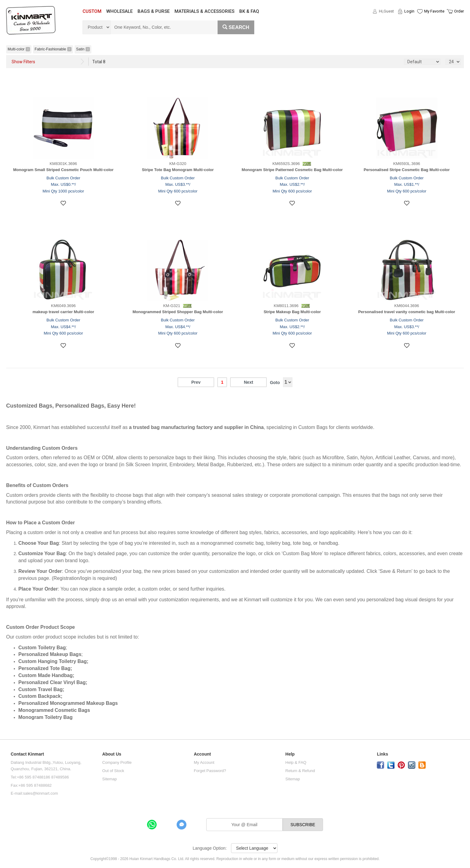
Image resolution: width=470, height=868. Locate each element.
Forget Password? (210, 771)
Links (382, 754)
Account (202, 754)
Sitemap (110, 779)
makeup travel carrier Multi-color (63, 312)
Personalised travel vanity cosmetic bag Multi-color (407, 312)
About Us (112, 754)
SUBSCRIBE (303, 825)
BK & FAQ (249, 11)
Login (409, 11)
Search (236, 27)
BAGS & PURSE (154, 11)
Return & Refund (300, 771)
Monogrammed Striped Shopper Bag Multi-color (178, 312)
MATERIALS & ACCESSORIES (204, 11)
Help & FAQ (296, 762)
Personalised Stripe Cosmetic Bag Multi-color (407, 170)
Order (459, 11)
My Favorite (434, 11)
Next (248, 382)
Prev (196, 382)
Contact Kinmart (27, 754)
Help (290, 754)
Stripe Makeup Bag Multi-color (292, 312)
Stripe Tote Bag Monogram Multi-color (178, 170)
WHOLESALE (119, 11)
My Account (204, 762)
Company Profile (117, 762)
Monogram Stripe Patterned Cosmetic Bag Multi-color (292, 170)
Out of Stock (113, 771)
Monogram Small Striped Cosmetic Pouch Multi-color (63, 170)
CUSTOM (92, 11)
